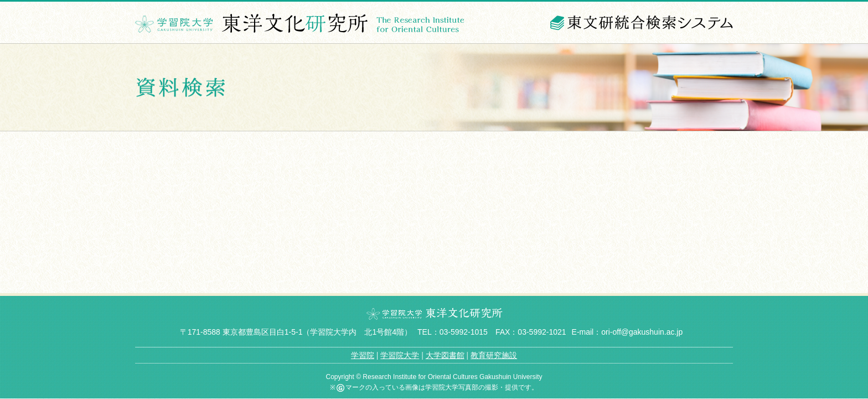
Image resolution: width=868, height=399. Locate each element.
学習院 (363, 355)
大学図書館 (445, 355)
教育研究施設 (494, 355)
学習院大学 (400, 355)
